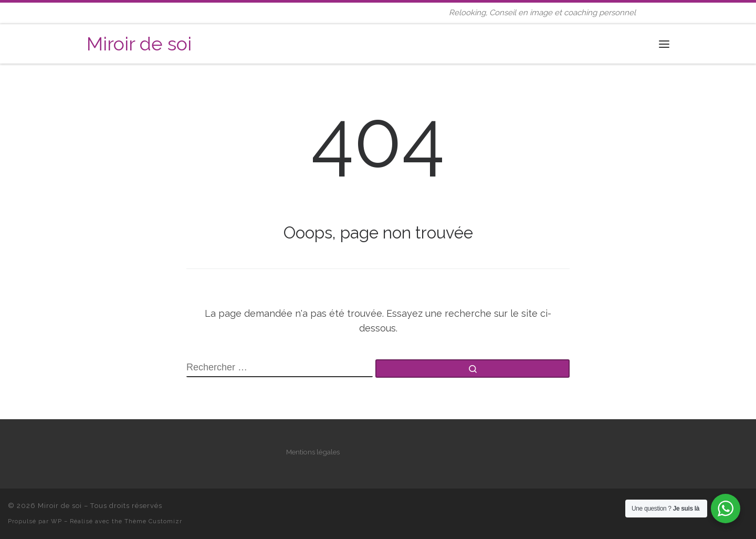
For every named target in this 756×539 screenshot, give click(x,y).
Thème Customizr (153, 521)
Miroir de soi (60, 506)
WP (56, 521)
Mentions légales (313, 452)
